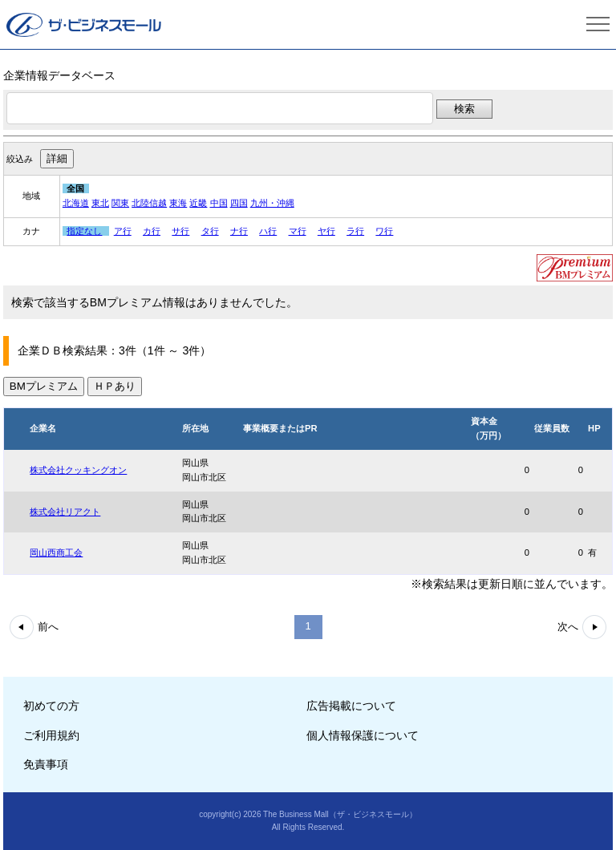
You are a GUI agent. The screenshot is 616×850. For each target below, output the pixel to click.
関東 (120, 203)
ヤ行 (326, 231)
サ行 (180, 231)
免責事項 (46, 764)
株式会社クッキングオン (78, 470)
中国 (219, 203)
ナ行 (239, 231)
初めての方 (51, 706)
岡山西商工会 (56, 552)
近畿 (198, 203)
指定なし (84, 231)
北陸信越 (149, 203)
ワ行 (384, 231)
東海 (178, 203)
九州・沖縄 (272, 203)
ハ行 (268, 231)
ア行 (123, 231)
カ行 (152, 231)
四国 (239, 203)
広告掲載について (351, 706)
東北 (100, 203)
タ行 (210, 231)
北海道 (76, 203)
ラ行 (355, 231)
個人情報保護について (363, 735)
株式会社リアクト (65, 512)
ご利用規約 (51, 735)
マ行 (298, 231)
